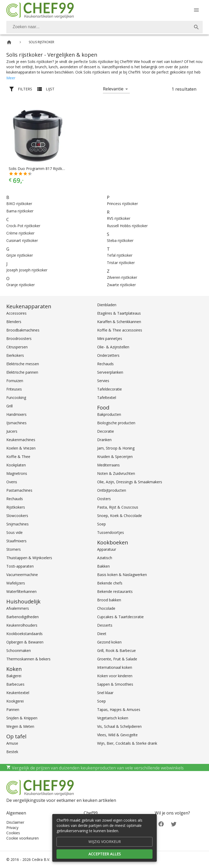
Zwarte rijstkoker (121, 285)
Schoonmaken (19, 650)
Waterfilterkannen (21, 591)
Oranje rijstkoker (21, 285)
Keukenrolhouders (22, 625)
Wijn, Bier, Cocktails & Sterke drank (127, 743)
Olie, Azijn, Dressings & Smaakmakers (130, 482)
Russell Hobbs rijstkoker (127, 226)
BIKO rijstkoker (19, 204)
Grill (9, 406)
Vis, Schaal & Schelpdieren (119, 726)
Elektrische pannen (22, 372)
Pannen (13, 709)
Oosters (104, 499)
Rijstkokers (16, 507)
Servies (103, 381)
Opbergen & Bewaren (25, 642)
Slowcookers (17, 516)
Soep (101, 524)
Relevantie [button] (113, 89)
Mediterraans (108, 465)
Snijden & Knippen (22, 718)
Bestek (12, 752)
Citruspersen (17, 347)
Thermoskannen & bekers (28, 659)
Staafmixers (16, 541)
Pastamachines (19, 490)
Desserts (105, 625)
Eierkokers (15, 355)
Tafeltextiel (107, 398)
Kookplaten (16, 465)
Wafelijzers (16, 583)
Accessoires (16, 313)
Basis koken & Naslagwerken (122, 575)
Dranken (104, 440)
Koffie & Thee (18, 457)
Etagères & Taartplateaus (119, 313)
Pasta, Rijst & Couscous (118, 507)
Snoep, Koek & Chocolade (120, 516)
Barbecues (15, 684)
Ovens (12, 482)
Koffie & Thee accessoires (120, 330)
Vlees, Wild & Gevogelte (117, 735)
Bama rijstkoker (20, 211)
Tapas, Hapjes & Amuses (119, 709)
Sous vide (14, 532)
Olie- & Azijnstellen (113, 347)
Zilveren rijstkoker (122, 277)
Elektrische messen (23, 364)
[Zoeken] (98, 27)
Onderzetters (108, 355)
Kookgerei (15, 701)
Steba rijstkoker (120, 240)
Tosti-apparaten (20, 566)
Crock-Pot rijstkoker (23, 226)
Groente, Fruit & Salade (117, 659)
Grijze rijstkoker (20, 255)
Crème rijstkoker (20, 233)
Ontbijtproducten (112, 490)
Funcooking (16, 398)
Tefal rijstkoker (120, 255)
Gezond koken (109, 642)
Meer (11, 78)
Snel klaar (105, 693)
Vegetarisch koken (113, 718)
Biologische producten (116, 423)
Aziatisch (105, 558)
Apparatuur (107, 549)
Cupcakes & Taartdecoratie (120, 617)
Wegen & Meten (20, 726)
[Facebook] (161, 824)
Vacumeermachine (22, 575)
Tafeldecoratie (110, 389)
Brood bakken (109, 600)
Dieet (102, 634)
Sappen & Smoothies (115, 684)
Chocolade (106, 608)
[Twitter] (174, 824)
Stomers (14, 549)
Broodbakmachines (23, 330)
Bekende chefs (110, 583)
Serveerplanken (110, 372)
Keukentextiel (18, 693)
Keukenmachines (21, 440)
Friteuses (14, 389)
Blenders (14, 322)
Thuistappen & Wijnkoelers (29, 558)
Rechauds (15, 499)
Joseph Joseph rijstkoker (27, 270)
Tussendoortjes (111, 532)
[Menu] (196, 10)
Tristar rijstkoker (121, 263)
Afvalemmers (18, 608)
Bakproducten (109, 414)
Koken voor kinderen (115, 676)
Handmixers (16, 414)
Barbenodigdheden (23, 617)
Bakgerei (14, 676)
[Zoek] (196, 27)
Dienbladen (107, 305)
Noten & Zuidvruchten (116, 473)
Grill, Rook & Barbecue (116, 650)
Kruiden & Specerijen (115, 457)
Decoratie (106, 431)
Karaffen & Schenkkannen (119, 322)
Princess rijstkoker (122, 204)
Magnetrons (17, 473)
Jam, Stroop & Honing (116, 448)
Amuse (12, 743)
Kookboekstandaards (24, 634)
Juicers (12, 431)
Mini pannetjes (110, 338)
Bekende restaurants (115, 591)
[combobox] (105, 27)
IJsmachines (16, 423)
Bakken (103, 566)
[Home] (9, 42)
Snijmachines (18, 524)
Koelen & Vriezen (21, 448)
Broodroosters (19, 338)
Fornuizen (15, 381)
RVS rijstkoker (119, 218)
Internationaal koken (115, 667)
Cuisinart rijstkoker (22, 240)
